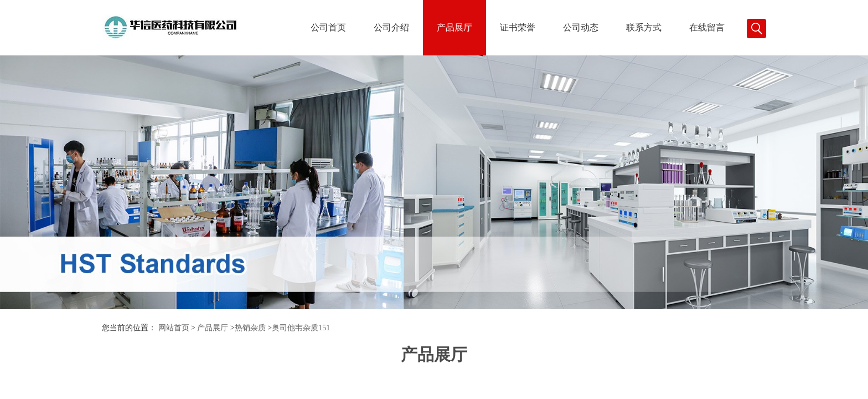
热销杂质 (250, 328)
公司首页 (328, 27)
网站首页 (174, 328)
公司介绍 (391, 27)
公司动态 (581, 27)
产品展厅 (454, 27)
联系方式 (644, 27)
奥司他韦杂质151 (301, 328)
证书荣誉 (518, 27)
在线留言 (707, 27)
